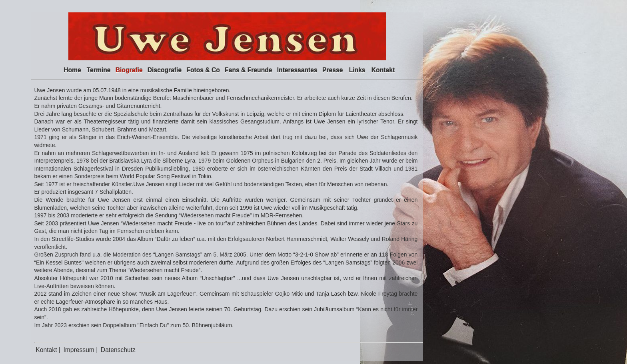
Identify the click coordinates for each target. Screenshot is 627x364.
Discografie (165, 70)
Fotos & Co (203, 70)
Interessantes (297, 70)
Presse (332, 70)
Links (357, 70)
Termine (99, 70)
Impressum (80, 350)
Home (72, 70)
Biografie (129, 70)
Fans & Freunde (248, 70)
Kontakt (383, 70)
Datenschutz (118, 350)
